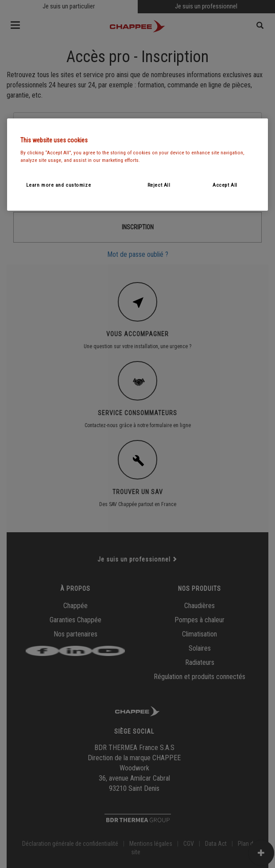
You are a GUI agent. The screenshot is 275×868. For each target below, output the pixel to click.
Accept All (225, 185)
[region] (138, 164)
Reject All (159, 185)
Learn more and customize (59, 185)
